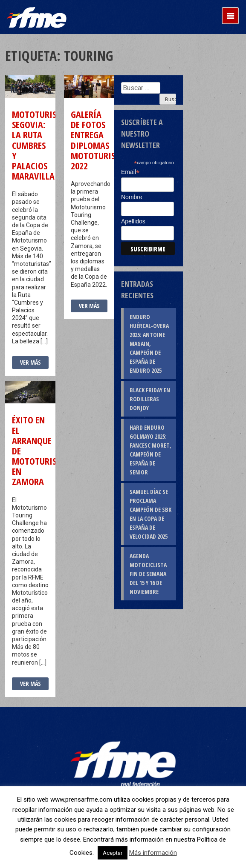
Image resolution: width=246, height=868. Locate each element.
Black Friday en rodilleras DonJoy (150, 399)
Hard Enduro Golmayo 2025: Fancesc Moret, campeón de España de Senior (150, 450)
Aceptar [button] (113, 853)
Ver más (30, 362)
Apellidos (133, 221)
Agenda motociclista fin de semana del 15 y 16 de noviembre (148, 574)
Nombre (132, 197)
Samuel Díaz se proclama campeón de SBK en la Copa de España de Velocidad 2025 (150, 514)
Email (130, 172)
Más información (153, 853)
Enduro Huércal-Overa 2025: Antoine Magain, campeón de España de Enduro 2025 (149, 344)
